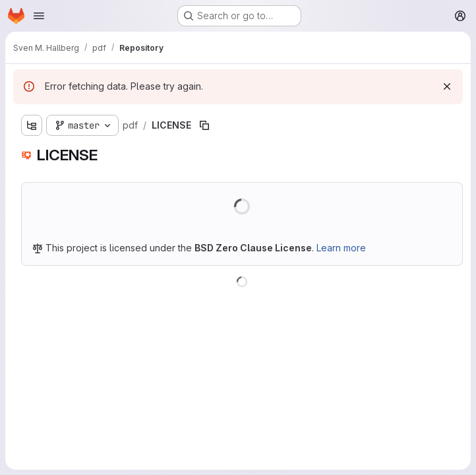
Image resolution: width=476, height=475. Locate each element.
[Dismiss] (447, 86)
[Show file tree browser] (32, 125)
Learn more (341, 248)
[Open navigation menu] (39, 16)
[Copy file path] (204, 125)
